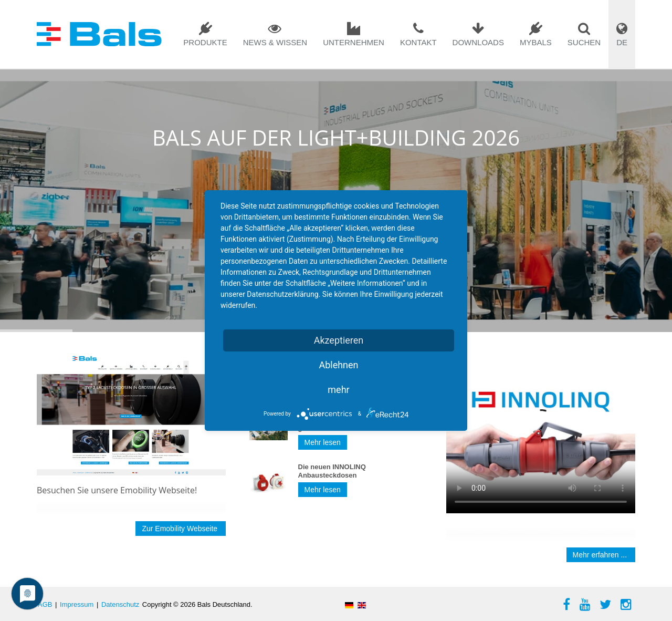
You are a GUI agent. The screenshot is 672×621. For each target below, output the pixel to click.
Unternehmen (354, 42)
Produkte (205, 42)
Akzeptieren (339, 340)
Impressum (77, 604)
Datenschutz (120, 604)
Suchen (584, 42)
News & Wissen (275, 42)
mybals (536, 42)
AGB (45, 604)
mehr (338, 390)
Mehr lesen (323, 442)
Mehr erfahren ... (601, 555)
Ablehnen (338, 365)
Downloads (478, 42)
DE (622, 42)
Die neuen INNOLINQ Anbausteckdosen (332, 471)
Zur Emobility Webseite (181, 529)
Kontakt (418, 42)
